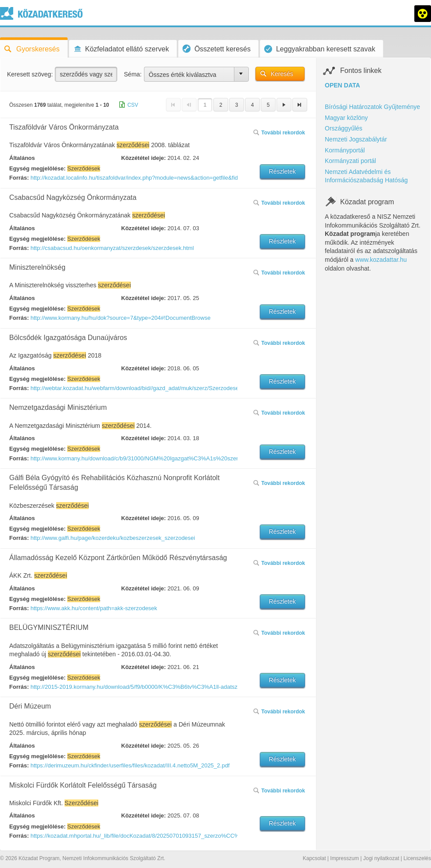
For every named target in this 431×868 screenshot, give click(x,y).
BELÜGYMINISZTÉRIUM (49, 627)
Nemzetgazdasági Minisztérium (58, 407)
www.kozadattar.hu (381, 260)
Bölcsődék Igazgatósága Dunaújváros (68, 338)
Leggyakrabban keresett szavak (320, 49)
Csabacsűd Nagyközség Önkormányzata (73, 197)
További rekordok (279, 133)
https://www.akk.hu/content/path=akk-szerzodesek (94, 608)
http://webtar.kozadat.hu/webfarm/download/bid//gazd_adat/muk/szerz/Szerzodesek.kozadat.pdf (133, 388)
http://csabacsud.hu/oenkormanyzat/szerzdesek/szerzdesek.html (112, 248)
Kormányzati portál (350, 161)
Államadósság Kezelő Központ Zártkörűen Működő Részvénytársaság (118, 558)
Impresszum (344, 858)
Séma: (133, 74)
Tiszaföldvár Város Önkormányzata (64, 127)
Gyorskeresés (32, 49)
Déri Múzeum (30, 706)
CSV (133, 105)
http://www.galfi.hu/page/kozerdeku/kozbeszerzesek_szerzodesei (113, 538)
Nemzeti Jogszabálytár (356, 139)
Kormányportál (345, 150)
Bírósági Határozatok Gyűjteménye (372, 107)
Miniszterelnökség (37, 267)
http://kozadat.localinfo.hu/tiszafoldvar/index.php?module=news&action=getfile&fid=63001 (133, 178)
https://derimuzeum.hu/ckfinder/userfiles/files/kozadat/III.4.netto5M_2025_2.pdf (130, 765)
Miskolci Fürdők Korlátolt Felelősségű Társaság (83, 785)
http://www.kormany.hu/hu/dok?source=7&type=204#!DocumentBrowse (120, 318)
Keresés (282, 74)
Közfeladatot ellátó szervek (121, 49)
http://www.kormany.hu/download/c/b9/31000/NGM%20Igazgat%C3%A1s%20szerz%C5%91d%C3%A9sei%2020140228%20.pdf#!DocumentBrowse (133, 458)
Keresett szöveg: (30, 74)
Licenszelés (417, 858)
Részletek (282, 171)
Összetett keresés (217, 49)
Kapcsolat (314, 858)
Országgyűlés (344, 128)
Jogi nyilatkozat (381, 858)
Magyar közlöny (346, 118)
